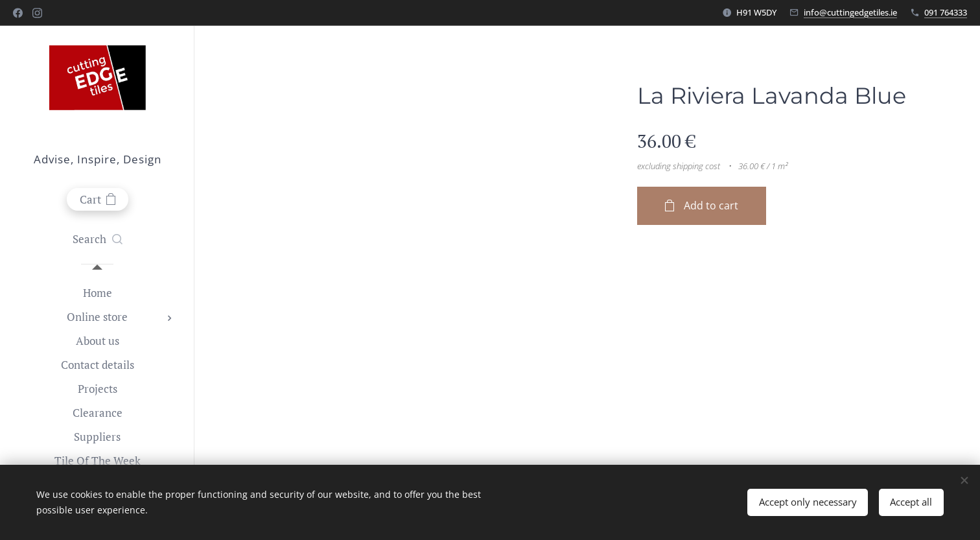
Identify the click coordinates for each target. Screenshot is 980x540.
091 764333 (946, 12)
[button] (98, 239)
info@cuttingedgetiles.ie (850, 12)
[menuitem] (97, 293)
